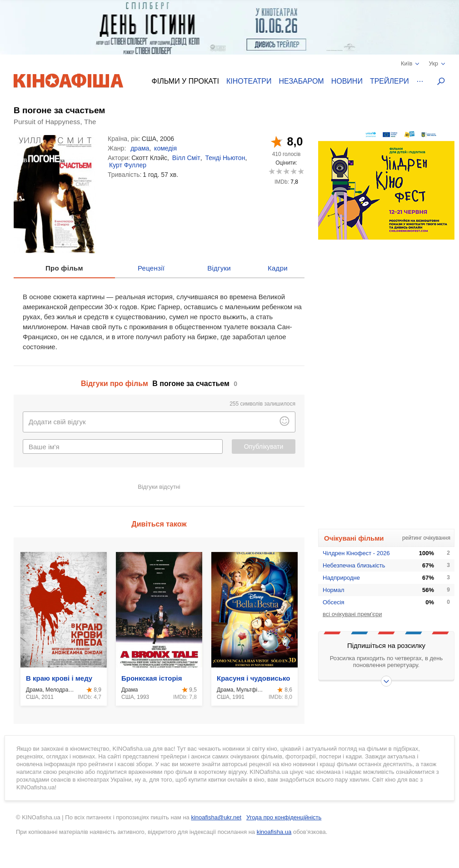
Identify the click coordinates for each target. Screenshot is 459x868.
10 (301, 171)
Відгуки (219, 268)
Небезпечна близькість (354, 565)
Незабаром (302, 81)
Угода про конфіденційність (284, 817)
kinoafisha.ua (274, 832)
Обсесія (334, 602)
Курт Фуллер (128, 165)
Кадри (278, 268)
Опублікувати (264, 447)
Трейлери (389, 81)
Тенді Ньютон (225, 158)
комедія (165, 148)
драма (140, 148)
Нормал (334, 590)
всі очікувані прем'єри (352, 614)
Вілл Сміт (186, 158)
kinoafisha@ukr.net (216, 817)
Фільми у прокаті (185, 81)
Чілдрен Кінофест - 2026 (356, 553)
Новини (347, 81)
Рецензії (151, 268)
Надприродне (341, 578)
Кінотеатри (249, 81)
